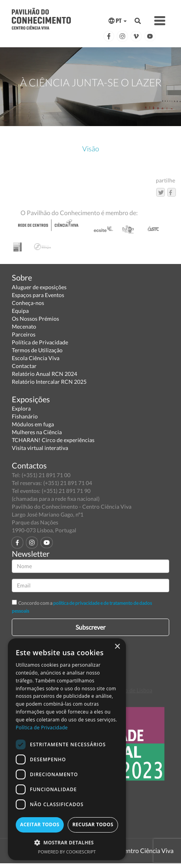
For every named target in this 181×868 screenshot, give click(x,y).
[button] (67, 842)
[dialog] (67, 749)
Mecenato (24, 326)
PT (118, 21)
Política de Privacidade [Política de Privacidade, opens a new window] (42, 728)
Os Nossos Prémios (35, 319)
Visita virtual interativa (40, 448)
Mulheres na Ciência (37, 432)
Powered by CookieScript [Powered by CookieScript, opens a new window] (67, 852)
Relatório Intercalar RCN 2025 (49, 382)
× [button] (117, 647)
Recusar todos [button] (93, 824)
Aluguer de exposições (39, 287)
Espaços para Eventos (38, 295)
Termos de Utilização (37, 350)
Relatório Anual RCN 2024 (44, 374)
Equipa (20, 311)
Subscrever (90, 627)
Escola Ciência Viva (36, 358)
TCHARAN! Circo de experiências (53, 440)
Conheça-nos (28, 303)
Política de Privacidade (40, 342)
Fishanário (25, 416)
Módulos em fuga (33, 424)
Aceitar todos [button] (40, 824)
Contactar (24, 366)
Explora (21, 408)
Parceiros (24, 334)
